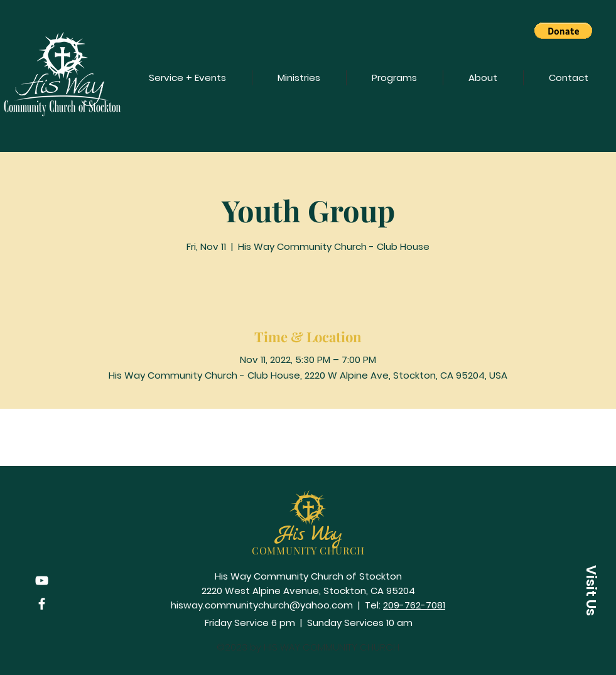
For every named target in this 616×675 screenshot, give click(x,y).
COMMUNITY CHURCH (309, 550)
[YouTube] (42, 580)
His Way (308, 535)
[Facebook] (42, 604)
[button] (563, 31)
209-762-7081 (414, 605)
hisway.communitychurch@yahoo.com (262, 605)
